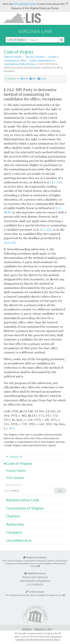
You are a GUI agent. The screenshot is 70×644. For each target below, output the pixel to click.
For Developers (35, 592)
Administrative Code (23, 500)
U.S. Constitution (35, 584)
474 (12, 428)
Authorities (15, 524)
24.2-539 (45, 230)
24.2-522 (10, 242)
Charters (13, 516)
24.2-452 (56, 182)
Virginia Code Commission (35, 577)
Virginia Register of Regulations (35, 581)
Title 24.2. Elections (35, 57)
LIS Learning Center (25, 4)
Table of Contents (13, 57)
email (42, 79)
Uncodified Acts (19, 540)
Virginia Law (35, 31)
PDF (33, 79)
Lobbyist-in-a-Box (43, 629)
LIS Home (27, 629)
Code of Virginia (17, 40)
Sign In (57, 639)
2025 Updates (15, 477)
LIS (24, 18)
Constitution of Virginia (25, 508)
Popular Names (16, 470)
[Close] (67, 3)
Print (24, 79)
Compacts (14, 532)
